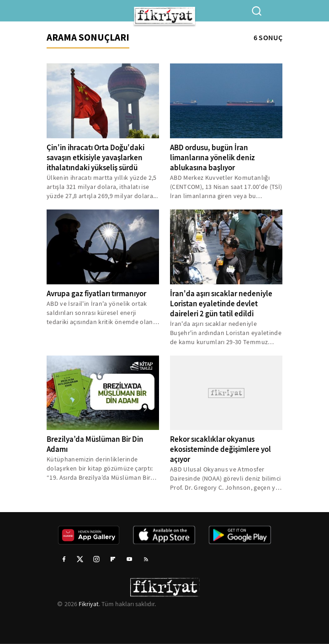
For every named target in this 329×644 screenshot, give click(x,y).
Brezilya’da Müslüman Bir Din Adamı (95, 444)
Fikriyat (89, 604)
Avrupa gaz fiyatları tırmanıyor (96, 294)
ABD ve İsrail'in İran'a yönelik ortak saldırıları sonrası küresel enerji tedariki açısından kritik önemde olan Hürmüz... (100, 313)
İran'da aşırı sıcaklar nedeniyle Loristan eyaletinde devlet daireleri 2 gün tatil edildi (221, 304)
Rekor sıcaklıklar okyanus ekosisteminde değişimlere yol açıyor (220, 449)
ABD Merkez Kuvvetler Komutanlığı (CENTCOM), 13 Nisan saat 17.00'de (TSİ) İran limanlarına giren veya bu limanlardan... (226, 187)
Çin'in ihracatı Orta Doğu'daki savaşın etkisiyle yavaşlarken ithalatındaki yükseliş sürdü (96, 158)
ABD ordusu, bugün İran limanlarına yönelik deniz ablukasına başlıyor (212, 158)
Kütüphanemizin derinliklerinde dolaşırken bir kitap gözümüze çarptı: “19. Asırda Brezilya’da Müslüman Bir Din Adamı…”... (100, 469)
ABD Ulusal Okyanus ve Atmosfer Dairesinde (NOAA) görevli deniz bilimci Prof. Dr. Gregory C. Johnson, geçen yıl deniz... (225, 479)
